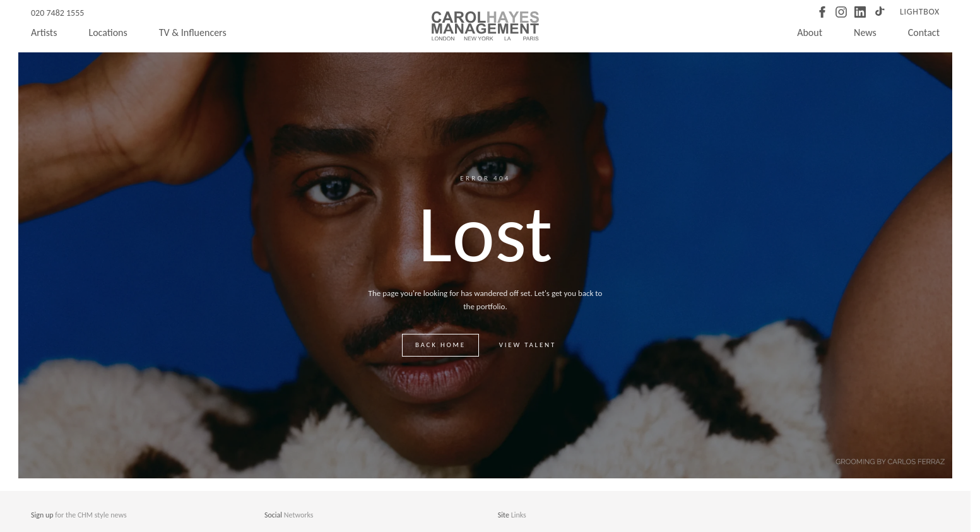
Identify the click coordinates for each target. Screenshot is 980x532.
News (865, 33)
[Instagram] (841, 12)
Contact (924, 33)
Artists (44, 33)
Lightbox (920, 12)
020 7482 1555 (57, 13)
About (810, 33)
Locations (108, 33)
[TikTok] (879, 12)
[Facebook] (822, 12)
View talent (528, 345)
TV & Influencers (193, 33)
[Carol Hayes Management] (485, 26)
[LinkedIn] (860, 12)
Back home (440, 345)
